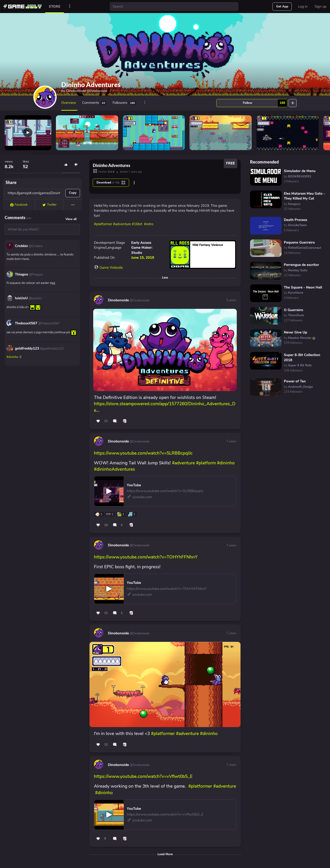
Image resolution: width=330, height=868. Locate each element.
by (298, 177)
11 (106, 421)
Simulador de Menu (300, 171)
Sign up (321, 7)
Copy (73, 193)
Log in (303, 7)
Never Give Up (296, 332)
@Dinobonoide (139, 300)
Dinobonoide (87, 91)
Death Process (296, 220)
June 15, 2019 (143, 258)
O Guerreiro (294, 310)
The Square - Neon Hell (303, 287)
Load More (165, 854)
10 (106, 525)
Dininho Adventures (91, 85)
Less (165, 278)
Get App (282, 7)
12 (106, 745)
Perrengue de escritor (301, 265)
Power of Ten (295, 381)
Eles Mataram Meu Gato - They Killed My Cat (304, 196)
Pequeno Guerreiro (299, 242)
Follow (265, 103)
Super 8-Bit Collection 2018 (302, 357)
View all (71, 219)
